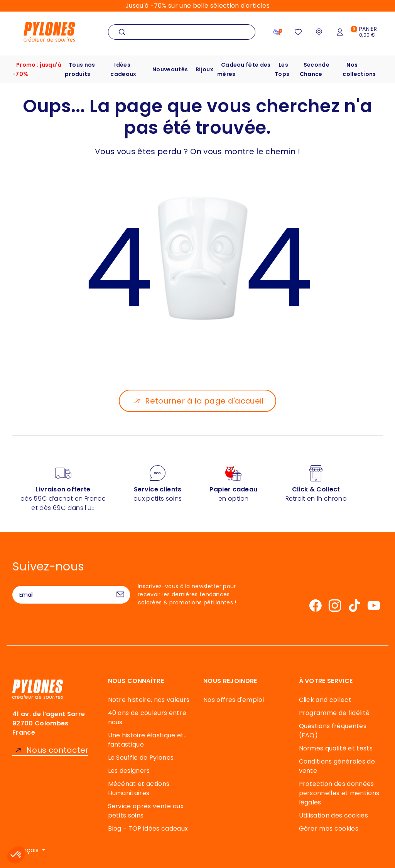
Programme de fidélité (334, 713)
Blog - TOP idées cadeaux (148, 828)
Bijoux (204, 69)
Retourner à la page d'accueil (204, 401)
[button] (16, 855)
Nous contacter (57, 750)
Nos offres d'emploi (234, 700)
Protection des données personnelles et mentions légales (339, 793)
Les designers (129, 771)
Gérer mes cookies (329, 828)
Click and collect (325, 700)
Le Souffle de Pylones (141, 758)
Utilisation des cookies (333, 815)
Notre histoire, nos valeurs (149, 700)
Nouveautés (170, 69)
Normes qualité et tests (336, 748)
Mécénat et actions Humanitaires (139, 788)
